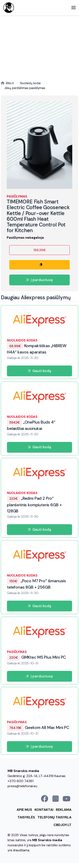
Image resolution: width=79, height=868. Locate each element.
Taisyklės (26, 817)
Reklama (64, 810)
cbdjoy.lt (62, 825)
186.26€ (39, 250)
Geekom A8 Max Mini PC (38, 728)
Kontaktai (44, 810)
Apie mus (24, 810)
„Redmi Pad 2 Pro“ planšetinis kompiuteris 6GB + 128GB (34, 505)
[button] (74, 8)
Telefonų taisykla (54, 817)
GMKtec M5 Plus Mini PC (36, 657)
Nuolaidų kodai (30, 83)
